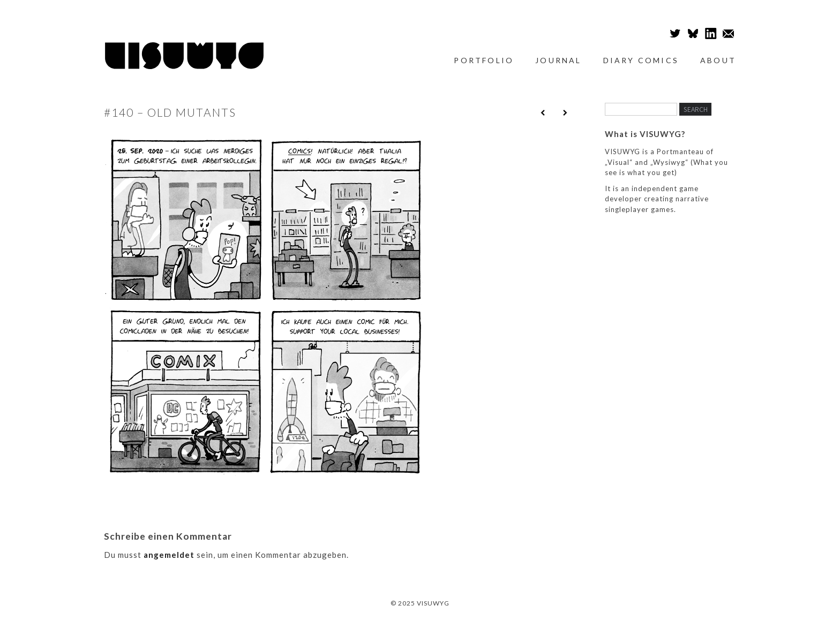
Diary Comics (641, 60)
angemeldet (169, 555)
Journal (558, 60)
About (718, 60)
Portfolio (484, 60)
